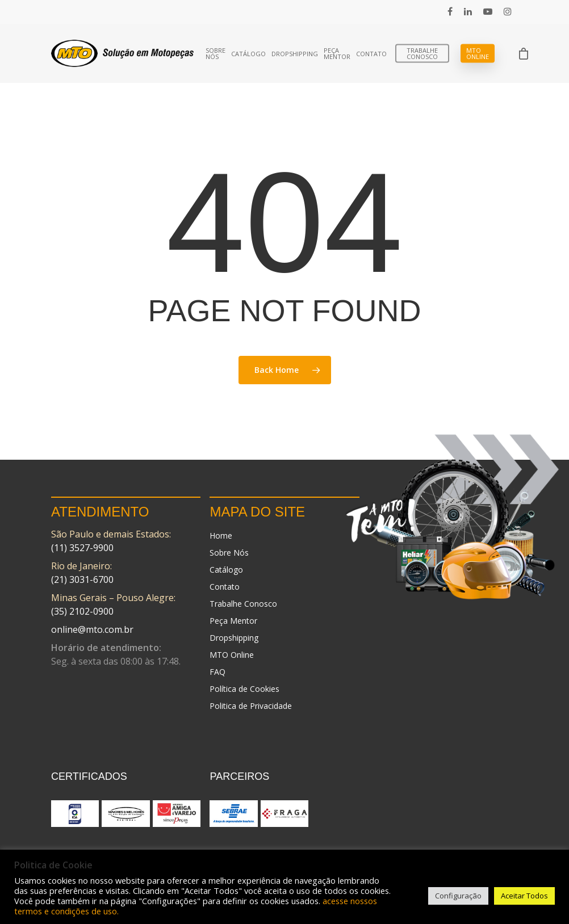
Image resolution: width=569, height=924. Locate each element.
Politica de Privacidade (251, 706)
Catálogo (248, 54)
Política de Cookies (244, 689)
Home (221, 535)
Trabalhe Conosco (422, 53)
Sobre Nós (216, 53)
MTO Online (478, 53)
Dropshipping (295, 54)
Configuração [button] (458, 896)
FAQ (217, 672)
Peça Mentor (337, 53)
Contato (371, 54)
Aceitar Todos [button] (524, 896)
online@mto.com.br (92, 629)
